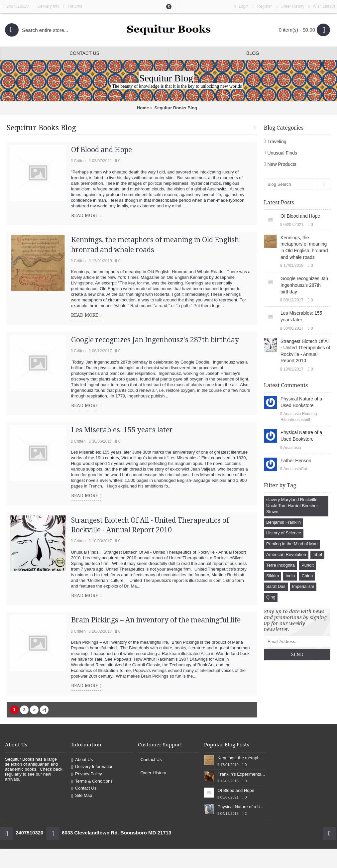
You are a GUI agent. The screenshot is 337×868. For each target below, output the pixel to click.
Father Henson (296, 461)
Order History (152, 773)
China (307, 576)
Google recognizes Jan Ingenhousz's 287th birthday (304, 285)
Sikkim (273, 576)
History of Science (284, 533)
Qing (271, 597)
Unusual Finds (282, 153)
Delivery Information (93, 767)
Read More (87, 216)
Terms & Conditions (92, 781)
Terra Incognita (281, 565)
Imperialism (303, 586)
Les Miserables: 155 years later (301, 316)
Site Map (82, 796)
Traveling (277, 142)
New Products (282, 164)
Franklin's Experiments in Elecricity (241, 774)
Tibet (317, 554)
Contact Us (84, 788)
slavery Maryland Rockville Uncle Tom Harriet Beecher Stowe (292, 506)
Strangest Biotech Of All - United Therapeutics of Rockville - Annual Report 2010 (305, 351)
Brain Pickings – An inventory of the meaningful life (156, 620)
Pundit (308, 565)
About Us (82, 760)
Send (297, 654)
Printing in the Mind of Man (292, 544)
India (290, 576)
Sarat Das (276, 586)
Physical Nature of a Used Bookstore (301, 402)
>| (44, 710)
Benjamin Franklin (283, 522)
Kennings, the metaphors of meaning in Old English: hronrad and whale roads (304, 247)
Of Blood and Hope (300, 216)
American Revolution (286, 554)
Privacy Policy (87, 774)
